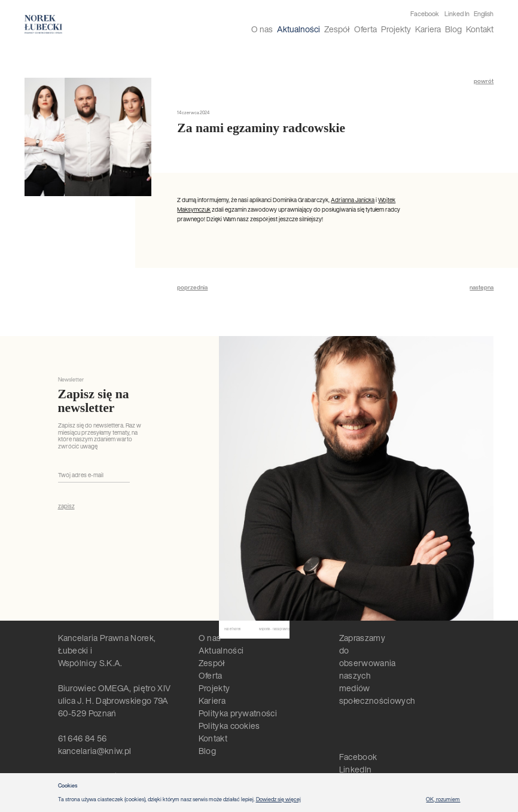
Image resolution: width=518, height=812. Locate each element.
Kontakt (480, 29)
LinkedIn (356, 769)
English (484, 14)
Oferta (365, 29)
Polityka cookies (229, 726)
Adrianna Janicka (353, 200)
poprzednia (192, 288)
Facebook (425, 14)
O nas (262, 29)
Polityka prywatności (238, 713)
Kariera (428, 29)
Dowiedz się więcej (278, 799)
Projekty (396, 29)
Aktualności (298, 29)
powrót (484, 81)
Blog (453, 29)
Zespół (337, 29)
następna (482, 288)
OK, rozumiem (443, 799)
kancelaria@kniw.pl (95, 751)
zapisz (66, 506)
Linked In (457, 14)
